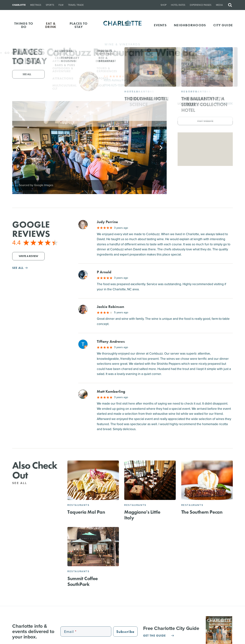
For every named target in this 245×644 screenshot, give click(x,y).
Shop (164, 5)
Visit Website (205, 121)
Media (219, 5)
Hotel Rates (178, 5)
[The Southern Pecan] (207, 480)
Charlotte (19, 5)
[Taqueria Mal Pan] (93, 480)
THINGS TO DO (24, 25)
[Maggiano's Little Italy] (150, 480)
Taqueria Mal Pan (86, 512)
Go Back (11, 53)
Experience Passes (201, 5)
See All (22, 483)
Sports (50, 5)
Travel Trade (76, 5)
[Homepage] (122, 25)
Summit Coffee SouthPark (83, 581)
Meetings (36, 5)
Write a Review (28, 256)
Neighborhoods (190, 25)
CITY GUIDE (223, 25)
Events (160, 25)
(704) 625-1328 (114, 85)
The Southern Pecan (202, 512)
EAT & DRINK (51, 25)
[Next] (161, 148)
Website (164, 85)
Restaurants (79, 505)
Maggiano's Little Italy (142, 515)
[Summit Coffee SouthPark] (93, 547)
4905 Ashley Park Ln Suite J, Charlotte (137, 80)
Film (61, 5)
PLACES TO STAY (79, 25)
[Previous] (18, 148)
